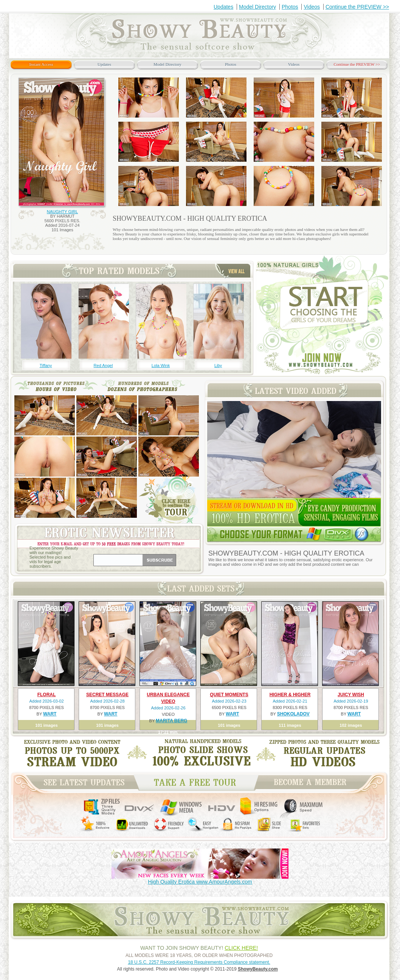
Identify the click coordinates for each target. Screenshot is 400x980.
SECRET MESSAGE (107, 695)
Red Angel (103, 365)
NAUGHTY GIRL (62, 212)
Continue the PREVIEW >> (357, 7)
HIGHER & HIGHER (290, 695)
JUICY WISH (351, 695)
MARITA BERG (171, 721)
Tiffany (46, 365)
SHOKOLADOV (293, 714)
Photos (290, 7)
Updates (223, 7)
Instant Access (41, 64)
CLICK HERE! (241, 948)
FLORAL (47, 695)
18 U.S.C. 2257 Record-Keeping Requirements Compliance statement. (199, 962)
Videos (312, 7)
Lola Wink (161, 365)
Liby (218, 365)
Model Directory (257, 7)
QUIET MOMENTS (229, 695)
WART (50, 714)
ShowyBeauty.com (258, 969)
